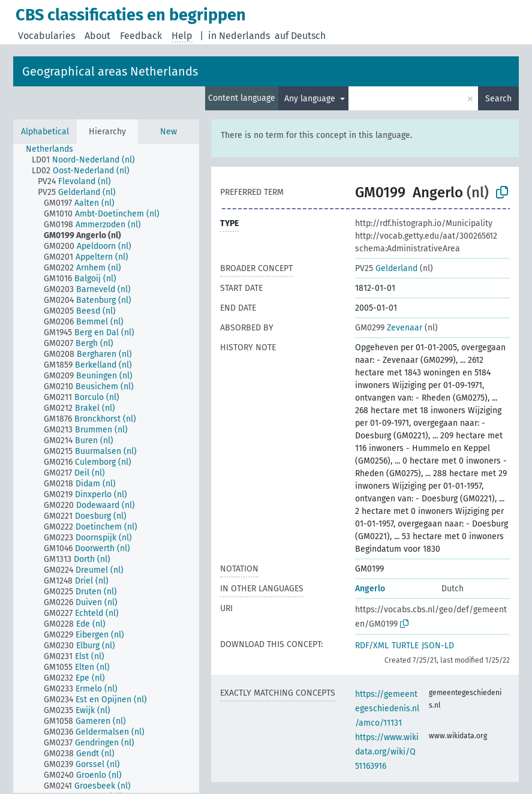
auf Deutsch (300, 36)
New (169, 132)
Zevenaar (389, 328)
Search (498, 99)
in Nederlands (239, 36)
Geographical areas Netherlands (110, 71)
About (97, 36)
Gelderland (386, 268)
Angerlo (370, 589)
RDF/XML (372, 646)
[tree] (106, 468)
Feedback (141, 36)
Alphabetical (45, 132)
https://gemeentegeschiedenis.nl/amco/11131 (387, 709)
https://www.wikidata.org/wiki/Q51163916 (387, 752)
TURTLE (405, 646)
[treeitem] (55, 149)
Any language (311, 99)
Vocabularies (46, 36)
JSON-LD (438, 646)
